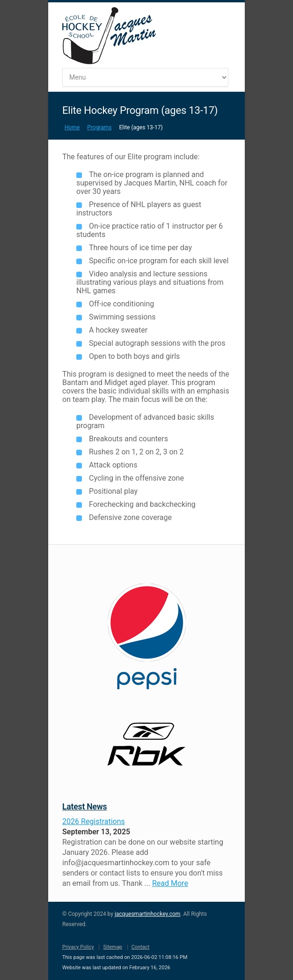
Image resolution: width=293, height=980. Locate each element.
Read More (170, 883)
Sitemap (112, 947)
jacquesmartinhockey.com (147, 914)
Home (72, 127)
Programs (99, 127)
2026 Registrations (94, 821)
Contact (140, 947)
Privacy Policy (78, 947)
